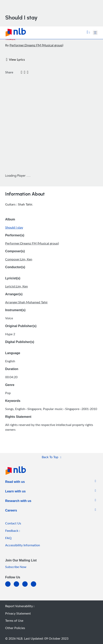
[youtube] (35, 586)
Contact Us (13, 523)
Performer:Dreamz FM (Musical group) (36, 45)
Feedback (13, 531)
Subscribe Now (16, 567)
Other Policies (15, 628)
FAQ (8, 538)
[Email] (22, 72)
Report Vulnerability (20, 606)
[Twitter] (18, 72)
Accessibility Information (23, 545)
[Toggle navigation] (95, 33)
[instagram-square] (27, 586)
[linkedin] (9, 586)
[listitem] (15, 483)
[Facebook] (15, 72)
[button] (88, 32)
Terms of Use (14, 621)
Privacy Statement (18, 613)
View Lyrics (15, 59)
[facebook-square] (18, 586)
